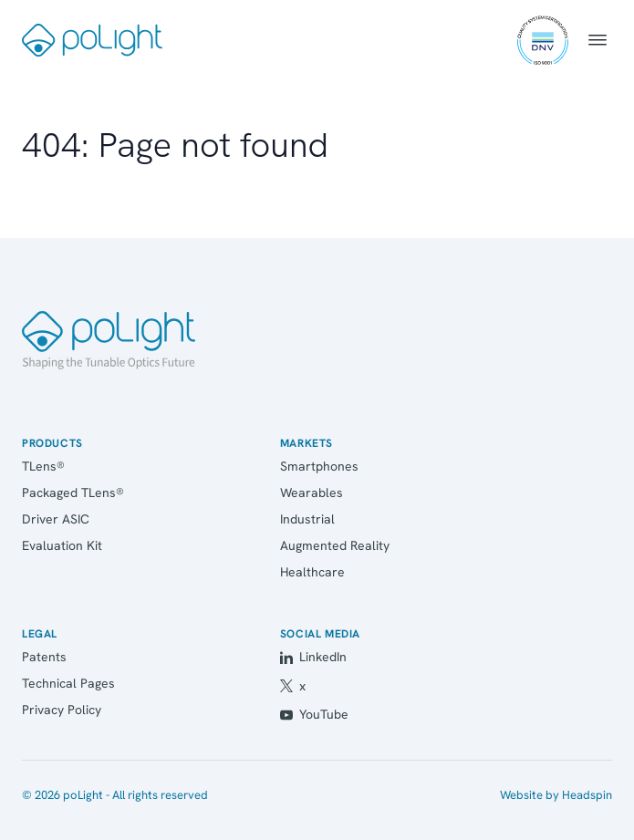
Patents (44, 657)
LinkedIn (313, 657)
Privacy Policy (62, 710)
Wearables (312, 493)
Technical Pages (68, 683)
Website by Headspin (556, 795)
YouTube (314, 714)
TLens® (43, 466)
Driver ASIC (56, 519)
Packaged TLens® (73, 493)
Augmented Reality (335, 545)
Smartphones (319, 466)
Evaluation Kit (62, 545)
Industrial (307, 519)
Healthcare (312, 572)
